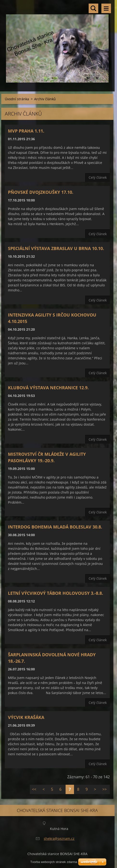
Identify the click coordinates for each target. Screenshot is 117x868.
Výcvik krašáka (26, 717)
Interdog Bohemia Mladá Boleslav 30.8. (55, 527)
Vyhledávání (93, 8)
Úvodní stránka (17, 99)
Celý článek (98, 177)
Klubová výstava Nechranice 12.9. (48, 388)
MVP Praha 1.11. (26, 131)
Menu (106, 8)
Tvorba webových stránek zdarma (54, 862)
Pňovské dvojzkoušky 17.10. (41, 192)
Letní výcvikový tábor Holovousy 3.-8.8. (55, 593)
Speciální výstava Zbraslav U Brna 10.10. (56, 248)
